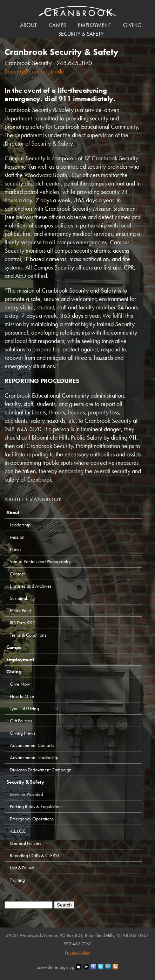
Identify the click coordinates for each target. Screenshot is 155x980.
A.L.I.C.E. (18, 831)
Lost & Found (22, 868)
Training (17, 880)
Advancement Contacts (32, 745)
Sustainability (22, 598)
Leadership (20, 525)
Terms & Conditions (28, 635)
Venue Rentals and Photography (40, 561)
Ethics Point (20, 610)
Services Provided (26, 794)
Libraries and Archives (31, 586)
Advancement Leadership (34, 757)
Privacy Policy (77, 952)
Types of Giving (24, 708)
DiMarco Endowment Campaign (41, 770)
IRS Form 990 (23, 623)
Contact (17, 574)
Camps (57, 25)
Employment (95, 25)
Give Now (20, 684)
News (16, 549)
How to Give (22, 696)
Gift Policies (21, 721)
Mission (17, 537)
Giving (132, 25)
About (28, 25)
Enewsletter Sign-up (55, 967)
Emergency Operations (32, 819)
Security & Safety (81, 34)
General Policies (25, 843)
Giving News (23, 733)
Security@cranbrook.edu (34, 71)
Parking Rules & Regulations (36, 806)
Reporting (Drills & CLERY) (34, 855)
